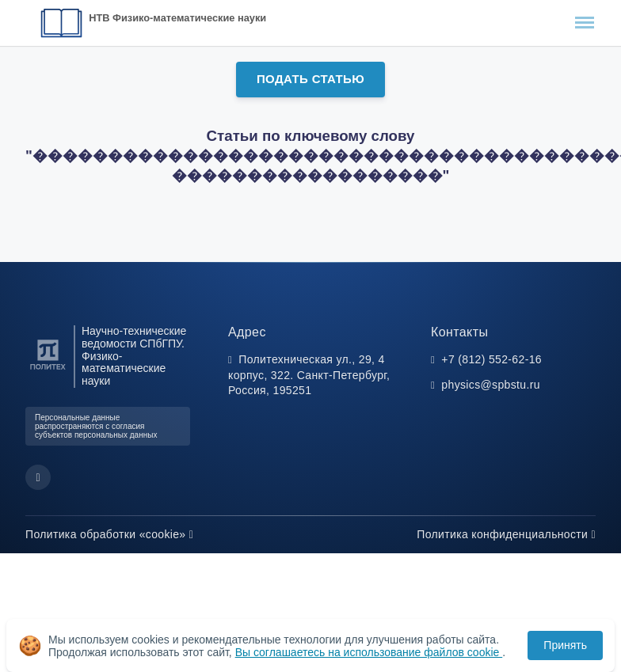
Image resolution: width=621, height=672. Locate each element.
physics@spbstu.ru (490, 385)
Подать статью (310, 79)
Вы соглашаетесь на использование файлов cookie (369, 652)
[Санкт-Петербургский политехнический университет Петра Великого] (48, 370)
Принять (565, 645)
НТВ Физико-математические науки (177, 18)
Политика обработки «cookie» (109, 534)
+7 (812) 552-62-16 (491, 359)
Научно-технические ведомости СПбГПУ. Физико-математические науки (134, 356)
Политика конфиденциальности (506, 534)
